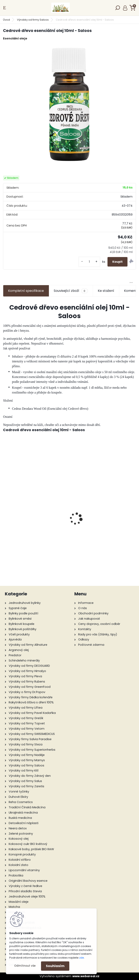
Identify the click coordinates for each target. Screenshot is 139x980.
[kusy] (89, 262)
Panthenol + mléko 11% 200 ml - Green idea (104, 543)
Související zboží (71, 291)
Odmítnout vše (25, 966)
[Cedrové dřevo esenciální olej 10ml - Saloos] (69, 104)
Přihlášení (125, 8)
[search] (118, 9)
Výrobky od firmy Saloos (33, 20)
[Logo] (60, 8)
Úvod (6, 20)
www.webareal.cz (86, 976)
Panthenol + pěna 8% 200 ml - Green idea (36, 530)
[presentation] (5, 512)
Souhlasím (55, 966)
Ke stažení (106, 291)
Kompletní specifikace (26, 291)
